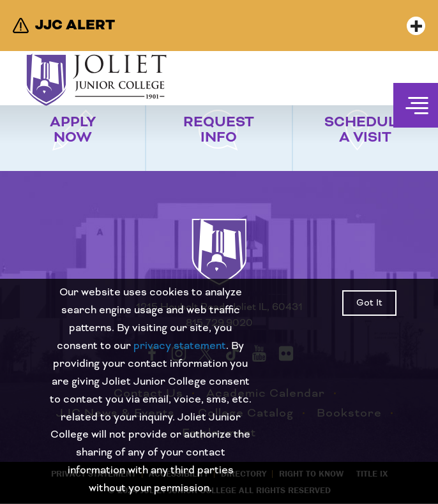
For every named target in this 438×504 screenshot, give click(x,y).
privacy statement (180, 346)
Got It (369, 303)
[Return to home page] (219, 263)
